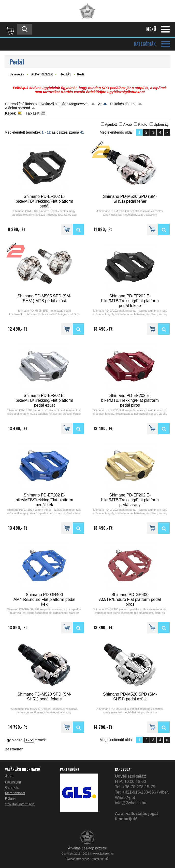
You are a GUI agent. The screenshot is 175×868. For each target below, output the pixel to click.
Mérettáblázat (15, 793)
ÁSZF (9, 776)
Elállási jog (13, 782)
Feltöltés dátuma (123, 104)
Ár (100, 104)
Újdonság (161, 124)
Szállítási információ (20, 804)
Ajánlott (111, 124)
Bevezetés (17, 74)
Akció (127, 124)
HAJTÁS (66, 74)
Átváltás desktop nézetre (87, 848)
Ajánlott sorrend (18, 108)
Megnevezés (79, 104)
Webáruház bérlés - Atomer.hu (87, 859)
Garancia (12, 787)
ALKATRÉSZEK (42, 74)
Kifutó (143, 124)
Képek (10, 113)
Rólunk (10, 799)
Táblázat (33, 113)
